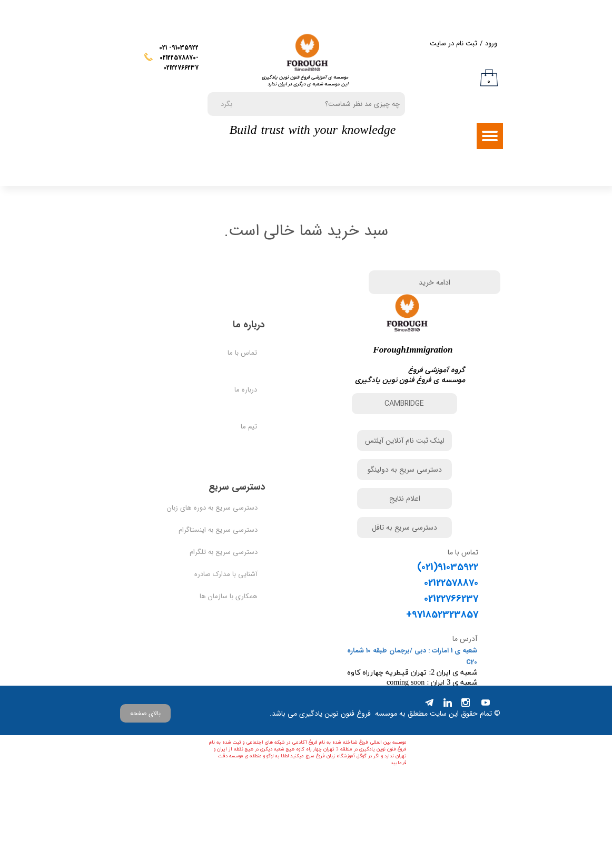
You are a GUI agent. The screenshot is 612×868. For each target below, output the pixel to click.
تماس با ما (242, 410)
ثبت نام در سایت (453, 43)
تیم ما (249, 484)
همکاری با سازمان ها (229, 653)
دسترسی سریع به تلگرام (229, 609)
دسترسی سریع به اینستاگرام (229, 587)
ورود (491, 43)
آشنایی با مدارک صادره (229, 631)
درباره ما (246, 447)
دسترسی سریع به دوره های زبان (229, 565)
